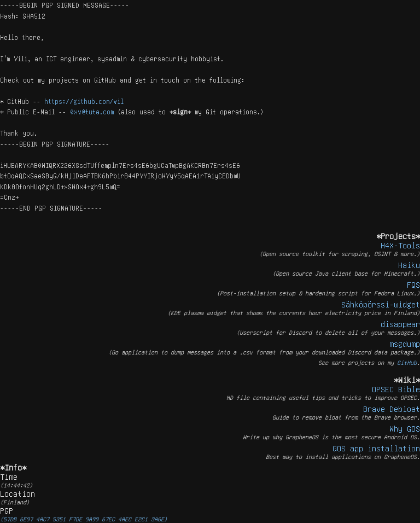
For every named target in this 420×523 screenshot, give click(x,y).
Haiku (409, 265)
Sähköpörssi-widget (381, 304)
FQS (413, 284)
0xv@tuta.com (92, 112)
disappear (400, 324)
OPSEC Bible (396, 389)
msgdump (405, 344)
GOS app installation (376, 448)
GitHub (407, 362)
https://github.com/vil (84, 101)
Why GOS (405, 428)
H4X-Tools (400, 245)
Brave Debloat (392, 409)
